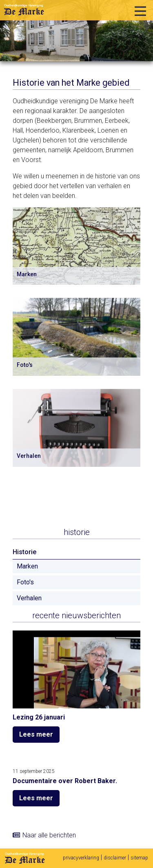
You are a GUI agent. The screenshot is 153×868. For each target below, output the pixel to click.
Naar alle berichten (49, 835)
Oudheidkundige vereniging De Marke (24, 10)
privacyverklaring (81, 858)
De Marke (25, 858)
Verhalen (29, 598)
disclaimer (115, 858)
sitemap (139, 858)
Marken (27, 566)
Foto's (25, 582)
